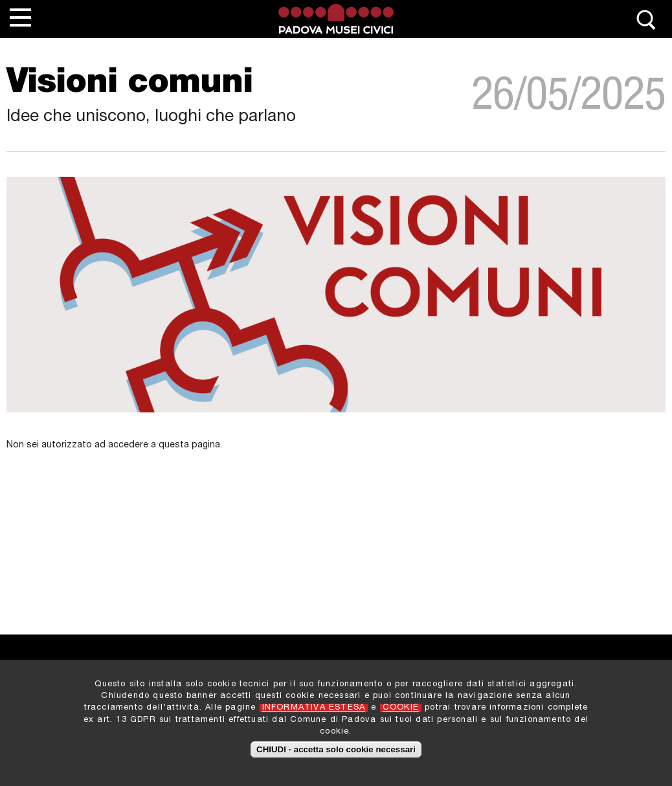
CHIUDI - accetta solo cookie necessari (336, 751)
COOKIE (401, 711)
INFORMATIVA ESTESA (314, 711)
